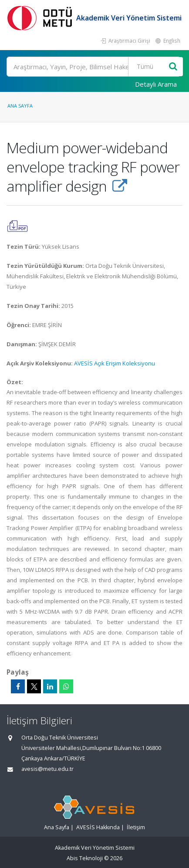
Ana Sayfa (20, 106)
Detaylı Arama (156, 84)
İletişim (136, 827)
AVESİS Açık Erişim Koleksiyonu (115, 363)
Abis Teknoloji (85, 858)
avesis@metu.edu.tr (47, 769)
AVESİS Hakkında (98, 827)
